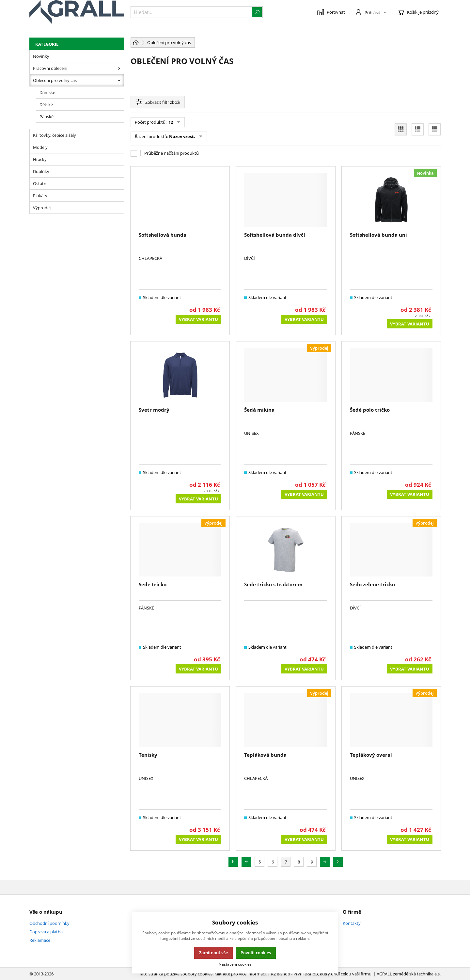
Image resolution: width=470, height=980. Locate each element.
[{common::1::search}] (197, 12)
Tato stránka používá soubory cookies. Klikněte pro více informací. (203, 974)
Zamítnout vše (213, 953)
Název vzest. (182, 136)
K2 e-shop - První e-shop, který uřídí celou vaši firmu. (322, 974)
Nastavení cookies (235, 964)
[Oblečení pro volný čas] (119, 80)
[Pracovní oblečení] (119, 68)
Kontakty (352, 923)
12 (170, 122)
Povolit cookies (256, 953)
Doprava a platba (46, 932)
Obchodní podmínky (49, 923)
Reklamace (40, 940)
